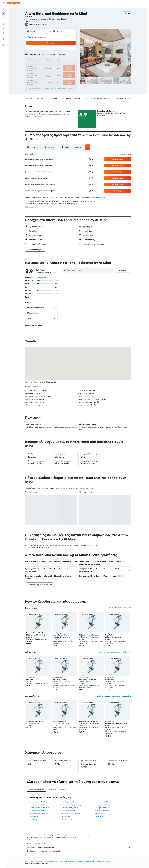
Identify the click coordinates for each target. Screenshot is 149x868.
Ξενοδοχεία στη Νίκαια (38, 811)
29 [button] (66, 71)
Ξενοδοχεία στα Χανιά (69, 802)
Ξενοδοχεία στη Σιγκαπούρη (71, 805)
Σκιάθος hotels (35, 819)
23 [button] (71, 66)
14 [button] (61, 61)
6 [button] (56, 56)
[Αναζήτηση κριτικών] (90, 270)
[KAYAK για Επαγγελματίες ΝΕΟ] (4, 33)
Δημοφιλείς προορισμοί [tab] (37, 789)
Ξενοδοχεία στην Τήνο (102, 808)
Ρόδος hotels (66, 816)
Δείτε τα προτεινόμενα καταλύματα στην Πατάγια (114, 696)
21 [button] (61, 66)
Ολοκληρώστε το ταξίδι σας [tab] (57, 789)
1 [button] (66, 51)
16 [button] (71, 61)
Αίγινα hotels (99, 816)
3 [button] (41, 56)
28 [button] (61, 71)
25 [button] (46, 71)
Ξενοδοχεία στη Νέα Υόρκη (39, 814)
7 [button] (61, 56)
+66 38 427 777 (31, 22)
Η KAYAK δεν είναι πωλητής (79, 844)
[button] (4, 3)
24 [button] (41, 71)
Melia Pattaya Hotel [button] (59, 721)
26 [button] (51, 71)
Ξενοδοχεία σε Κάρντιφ (102, 811)
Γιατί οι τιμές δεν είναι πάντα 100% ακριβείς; (79, 851)
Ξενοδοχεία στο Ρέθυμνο (103, 802)
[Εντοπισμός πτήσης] (4, 29)
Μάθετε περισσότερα (99, 197)
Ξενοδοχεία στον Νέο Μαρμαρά (40, 802)
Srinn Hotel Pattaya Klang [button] (88, 679)
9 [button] (71, 56)
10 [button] (41, 61)
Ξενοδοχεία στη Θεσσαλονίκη (40, 808)
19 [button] (51, 66)
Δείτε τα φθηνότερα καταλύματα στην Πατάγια (115, 652)
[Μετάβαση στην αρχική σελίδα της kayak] (14, 3)
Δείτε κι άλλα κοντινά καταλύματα (119, 608)
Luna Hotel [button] (30, 679)
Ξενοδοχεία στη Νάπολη (70, 808)
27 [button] (56, 71)
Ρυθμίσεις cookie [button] (31, 207)
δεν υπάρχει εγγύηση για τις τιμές (69, 837)
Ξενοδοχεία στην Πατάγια (104, 862)
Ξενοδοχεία (39, 862)
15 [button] (66, 61)
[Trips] (4, 39)
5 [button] (51, 56)
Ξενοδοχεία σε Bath (69, 811)
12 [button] (51, 61)
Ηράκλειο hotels (35, 816)
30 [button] (71, 71)
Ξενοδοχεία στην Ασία (51, 862)
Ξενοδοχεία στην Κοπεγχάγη (72, 814)
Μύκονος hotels (100, 814)
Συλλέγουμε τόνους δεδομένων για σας (79, 847)
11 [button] (46, 61)
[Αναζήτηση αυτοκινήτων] (4, 18)
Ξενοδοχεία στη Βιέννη (102, 805)
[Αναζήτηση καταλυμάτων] (4, 14)
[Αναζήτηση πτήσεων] (4, 10)
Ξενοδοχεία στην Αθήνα (38, 805)
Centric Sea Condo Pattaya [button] (35, 721)
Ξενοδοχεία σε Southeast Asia (85, 862)
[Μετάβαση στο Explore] (4, 24)
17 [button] (41, 66)
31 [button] (41, 75)
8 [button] (66, 56)
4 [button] (46, 56)
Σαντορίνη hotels (68, 819)
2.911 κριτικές (43, 24)
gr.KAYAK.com (29, 862)
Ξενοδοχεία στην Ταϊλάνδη (67, 862)
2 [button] (71, 51)
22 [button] (66, 66)
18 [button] (46, 66)
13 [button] (56, 61)
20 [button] (56, 66)
